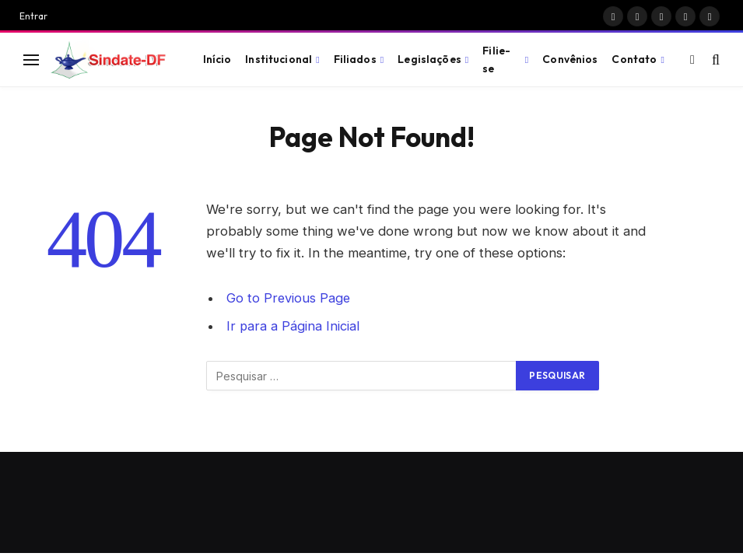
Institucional (279, 59)
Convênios (570, 59)
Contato (634, 59)
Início (217, 59)
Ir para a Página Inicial (293, 326)
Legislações (429, 59)
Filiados (355, 59)
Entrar (33, 16)
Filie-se (496, 59)
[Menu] (31, 59)
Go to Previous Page (289, 298)
